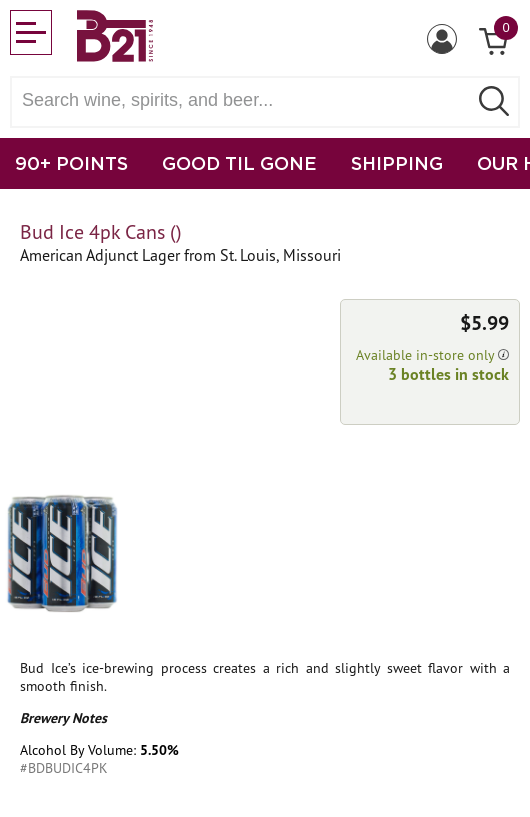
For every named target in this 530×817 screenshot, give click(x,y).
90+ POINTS (71, 163)
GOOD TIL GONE (239, 163)
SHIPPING (397, 163)
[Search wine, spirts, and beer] (245, 100)
